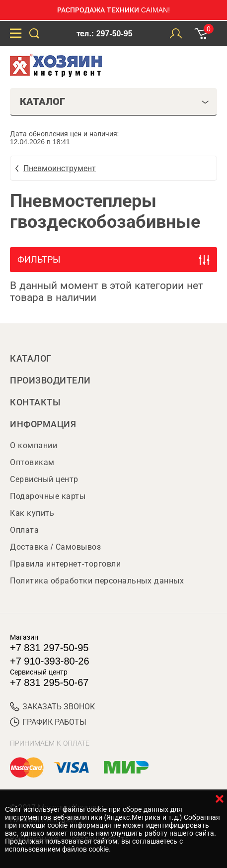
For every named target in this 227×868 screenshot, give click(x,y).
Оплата (24, 530)
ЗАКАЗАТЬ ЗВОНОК (52, 707)
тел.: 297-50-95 (104, 34)
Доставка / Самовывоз (55, 547)
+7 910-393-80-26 (50, 661)
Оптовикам (32, 462)
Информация (43, 424)
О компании (34, 445)
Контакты (35, 402)
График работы (48, 722)
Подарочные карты (48, 496)
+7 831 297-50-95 (49, 648)
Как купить (32, 513)
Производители (50, 381)
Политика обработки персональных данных (97, 581)
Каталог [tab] (114, 101)
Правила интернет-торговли (65, 564)
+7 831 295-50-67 (49, 682)
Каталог (31, 359)
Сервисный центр (44, 479)
